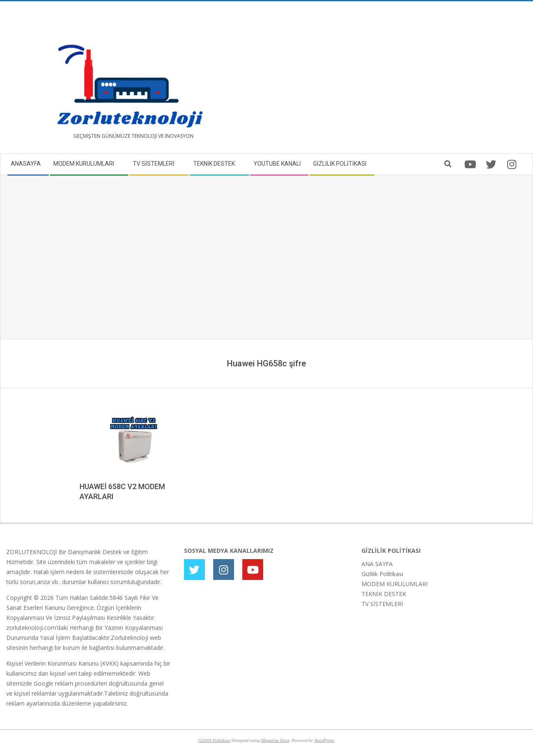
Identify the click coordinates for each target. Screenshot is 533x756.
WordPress (324, 740)
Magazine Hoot (275, 740)
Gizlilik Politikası (382, 574)
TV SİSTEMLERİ (382, 604)
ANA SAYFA (377, 564)
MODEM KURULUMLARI (395, 584)
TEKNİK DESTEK (384, 594)
